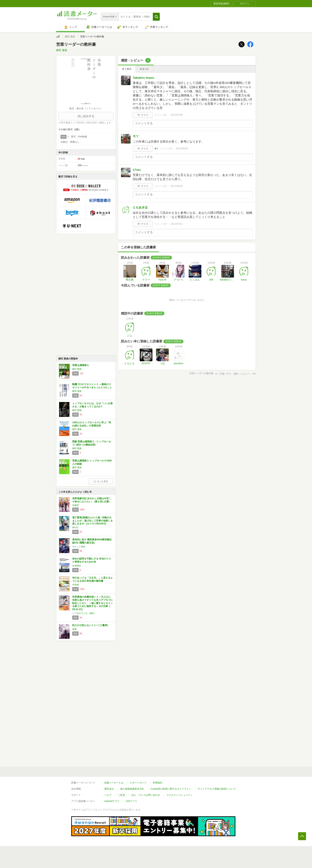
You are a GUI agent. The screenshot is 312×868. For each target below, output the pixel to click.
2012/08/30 (182, 149)
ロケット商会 (79, 547)
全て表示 (127, 69)
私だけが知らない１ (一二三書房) (90, 625)
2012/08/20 (177, 186)
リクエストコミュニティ (179, 795)
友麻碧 (76, 505)
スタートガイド (138, 783)
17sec (137, 170)
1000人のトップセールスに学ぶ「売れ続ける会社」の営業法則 (92, 424)
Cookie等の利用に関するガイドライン (171, 789)
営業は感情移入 (81, 365)
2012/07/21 (177, 224)
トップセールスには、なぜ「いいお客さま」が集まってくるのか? (93, 405)
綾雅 (74, 629)
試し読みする (86, 116)
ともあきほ (140, 207)
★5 (156, 149)
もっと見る (101, 481)
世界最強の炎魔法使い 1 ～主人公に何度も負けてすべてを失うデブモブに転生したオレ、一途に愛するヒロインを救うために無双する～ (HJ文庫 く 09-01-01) (93, 603)
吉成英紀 (77, 566)
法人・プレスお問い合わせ (146, 795)
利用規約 (158, 783)
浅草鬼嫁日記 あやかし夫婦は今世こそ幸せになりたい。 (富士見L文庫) (92, 500)
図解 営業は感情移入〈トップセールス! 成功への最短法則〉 (92, 443)
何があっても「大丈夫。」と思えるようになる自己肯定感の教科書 (93, 579)
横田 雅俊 (70, 37)
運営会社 (109, 789)
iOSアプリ (132, 801)
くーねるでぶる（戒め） (84, 613)
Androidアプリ (112, 801)
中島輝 (76, 585)
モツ (136, 136)
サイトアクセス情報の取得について (217, 789)
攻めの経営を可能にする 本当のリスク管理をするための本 (92, 560)
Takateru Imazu (143, 78)
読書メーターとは (114, 783)
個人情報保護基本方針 (132, 789)
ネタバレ (144, 69)
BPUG (75, 527)
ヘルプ (108, 795)
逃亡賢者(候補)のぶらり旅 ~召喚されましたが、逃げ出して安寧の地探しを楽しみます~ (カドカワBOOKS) (93, 521)
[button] (156, 17)
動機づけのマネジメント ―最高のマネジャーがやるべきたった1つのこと (92, 386)
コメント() (160, 115)
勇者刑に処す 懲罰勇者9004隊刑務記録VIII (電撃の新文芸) (92, 541)
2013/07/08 (177, 115)
